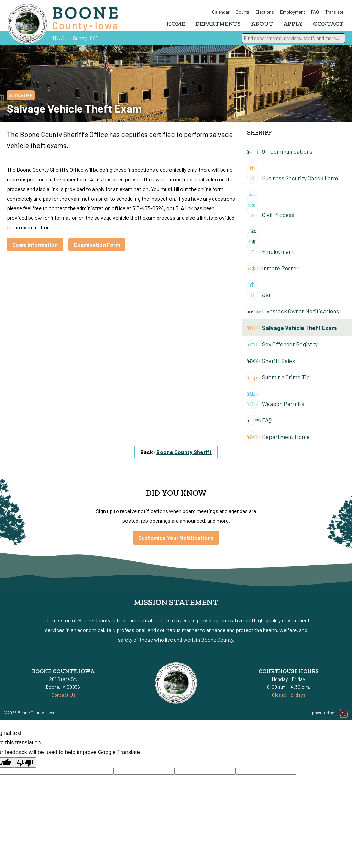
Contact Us (63, 698)
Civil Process (271, 208)
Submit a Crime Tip (278, 381)
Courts (243, 12)
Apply (293, 24)
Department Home (278, 440)
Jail (259, 293)
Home (176, 24)
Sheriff (21, 98)
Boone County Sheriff (184, 455)
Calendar (221, 12)
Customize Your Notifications (176, 541)
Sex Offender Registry (282, 347)
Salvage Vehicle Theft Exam (292, 331)
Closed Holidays (289, 698)
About (262, 24)
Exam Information (35, 248)
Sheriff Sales (271, 364)
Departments (218, 24)
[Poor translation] (25, 765)
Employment (293, 12)
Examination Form (97, 248)
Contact (328, 24)
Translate (334, 12)
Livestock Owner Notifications (293, 314)
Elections (265, 12)
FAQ (315, 12)
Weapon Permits (276, 402)
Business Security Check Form (293, 176)
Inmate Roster (273, 271)
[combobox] (294, 41)
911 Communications (280, 155)
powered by (330, 716)
